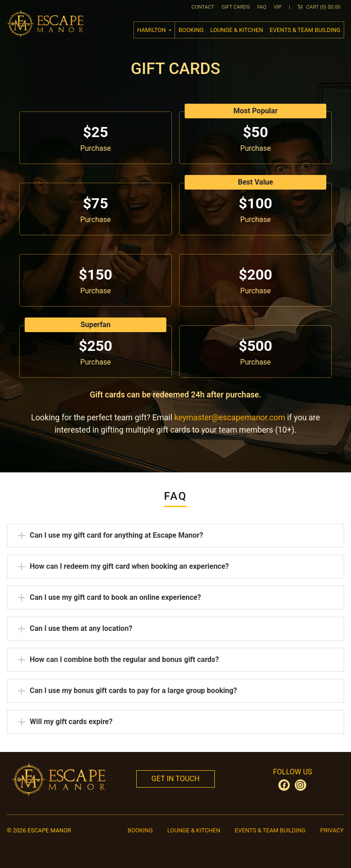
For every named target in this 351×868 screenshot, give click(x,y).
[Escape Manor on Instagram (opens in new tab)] (300, 785)
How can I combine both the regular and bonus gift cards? (124, 659)
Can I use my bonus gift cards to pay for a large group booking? (133, 690)
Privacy (332, 830)
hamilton (152, 30)
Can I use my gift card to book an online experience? (115, 597)
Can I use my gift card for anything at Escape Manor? (116, 535)
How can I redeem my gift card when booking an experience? (129, 566)
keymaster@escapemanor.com (230, 418)
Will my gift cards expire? (71, 721)
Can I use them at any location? (81, 628)
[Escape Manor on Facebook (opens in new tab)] (284, 785)
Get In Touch (175, 779)
